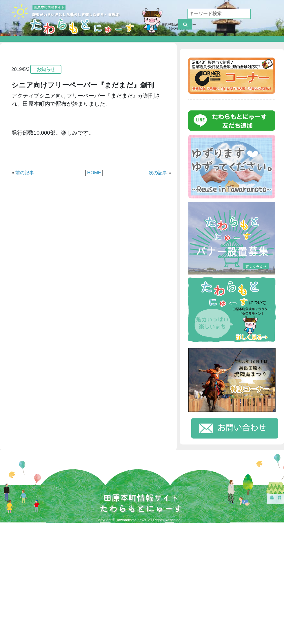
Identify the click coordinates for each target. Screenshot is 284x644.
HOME (94, 173)
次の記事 (158, 173)
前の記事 (25, 173)
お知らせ (46, 69)
